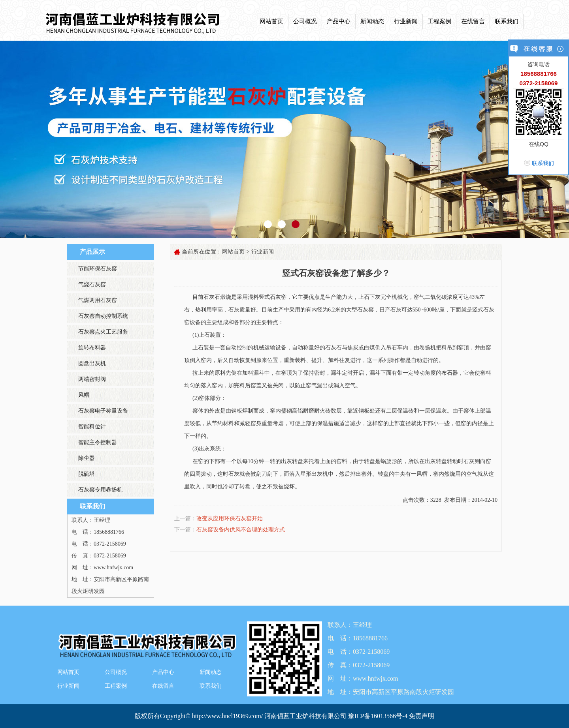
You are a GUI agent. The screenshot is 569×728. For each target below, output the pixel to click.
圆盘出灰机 (92, 363)
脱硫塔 (87, 474)
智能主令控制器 (98, 442)
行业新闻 (406, 21)
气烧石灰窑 (92, 284)
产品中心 (339, 21)
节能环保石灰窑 (98, 269)
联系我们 (507, 21)
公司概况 (305, 21)
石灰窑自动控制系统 (103, 316)
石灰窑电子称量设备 (103, 411)
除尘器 (87, 458)
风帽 (84, 395)
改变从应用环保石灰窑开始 (230, 519)
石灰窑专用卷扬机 (100, 490)
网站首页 (271, 21)
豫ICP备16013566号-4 (379, 716)
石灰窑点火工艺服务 (103, 332)
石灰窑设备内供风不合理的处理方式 (241, 530)
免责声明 (422, 716)
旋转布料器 (92, 348)
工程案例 (439, 21)
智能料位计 (92, 427)
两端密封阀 (92, 379)
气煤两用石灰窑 (98, 300)
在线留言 (473, 21)
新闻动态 (372, 21)
